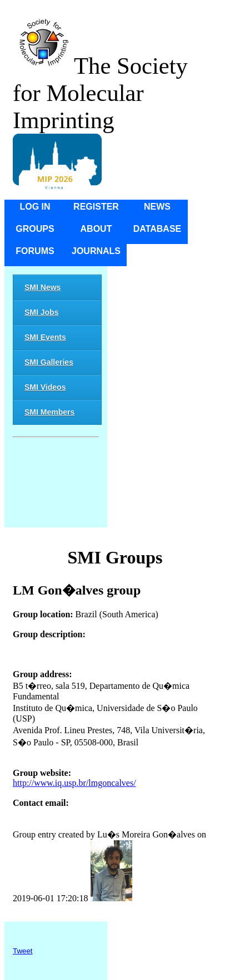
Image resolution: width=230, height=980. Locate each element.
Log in (35, 207)
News (157, 207)
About (96, 229)
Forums (35, 251)
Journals (96, 251)
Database (157, 229)
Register (96, 207)
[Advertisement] (56, 484)
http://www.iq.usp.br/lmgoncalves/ (74, 783)
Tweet (23, 951)
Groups (35, 229)
